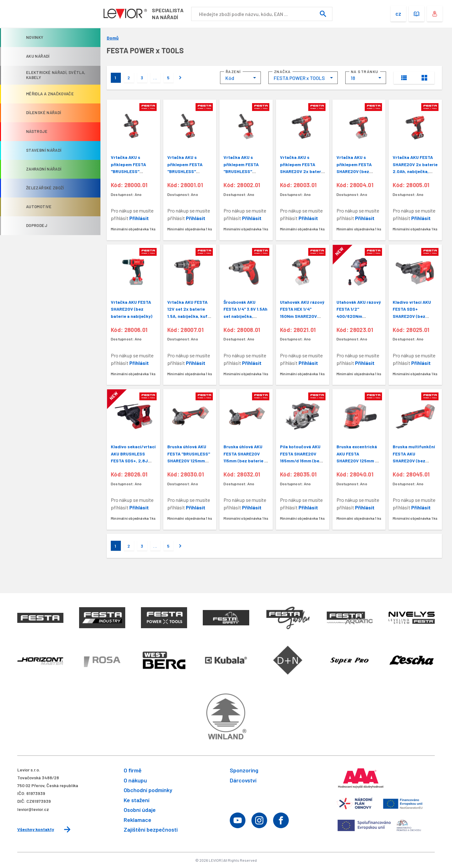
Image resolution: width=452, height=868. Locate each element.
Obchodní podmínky (148, 790)
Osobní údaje (140, 810)
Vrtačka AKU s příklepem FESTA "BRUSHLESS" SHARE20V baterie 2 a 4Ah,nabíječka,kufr (133, 171)
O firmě (133, 770)
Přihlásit (139, 218)
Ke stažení (137, 800)
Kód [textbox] (230, 78)
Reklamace (137, 820)
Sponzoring (244, 770)
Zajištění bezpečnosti (151, 829)
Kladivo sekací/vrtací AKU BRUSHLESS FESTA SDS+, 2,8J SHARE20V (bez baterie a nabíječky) (133, 461)
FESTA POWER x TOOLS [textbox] (299, 78)
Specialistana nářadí (172, 14)
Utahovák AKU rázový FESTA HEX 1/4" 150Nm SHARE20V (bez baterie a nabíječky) (302, 316)
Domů (113, 38)
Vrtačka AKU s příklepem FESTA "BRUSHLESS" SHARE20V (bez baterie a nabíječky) (244, 171)
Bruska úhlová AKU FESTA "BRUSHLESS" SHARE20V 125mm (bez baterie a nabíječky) (189, 461)
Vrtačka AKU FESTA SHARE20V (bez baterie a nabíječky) (132, 309)
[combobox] (240, 78)
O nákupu (135, 780)
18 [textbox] (353, 78)
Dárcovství (243, 780)
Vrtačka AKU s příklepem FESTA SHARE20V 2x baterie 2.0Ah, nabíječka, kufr (302, 171)
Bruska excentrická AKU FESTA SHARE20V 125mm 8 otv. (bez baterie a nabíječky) (357, 461)
